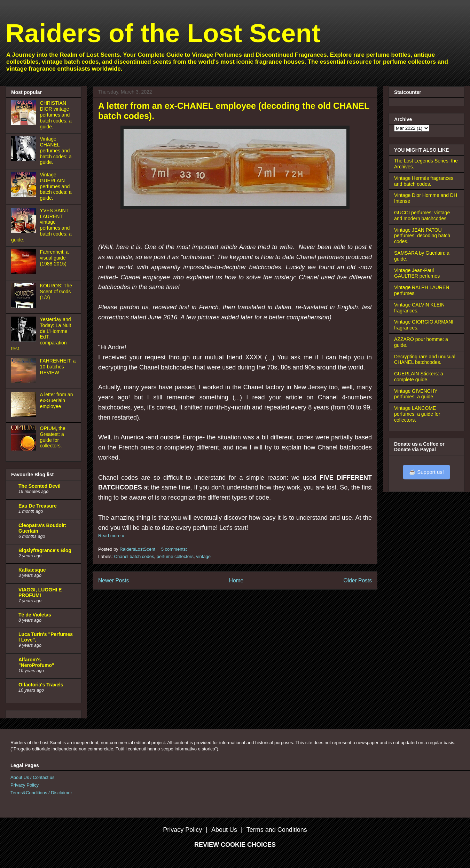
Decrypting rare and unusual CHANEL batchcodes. (425, 360)
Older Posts (358, 580)
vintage (203, 556)
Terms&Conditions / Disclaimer (41, 793)
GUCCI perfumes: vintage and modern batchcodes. (422, 216)
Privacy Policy (25, 785)
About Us (224, 830)
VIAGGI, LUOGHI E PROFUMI (40, 592)
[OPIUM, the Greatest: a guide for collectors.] (25, 449)
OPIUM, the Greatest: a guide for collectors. (53, 437)
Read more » (111, 536)
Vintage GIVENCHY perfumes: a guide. (416, 394)
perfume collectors (175, 556)
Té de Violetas (35, 615)
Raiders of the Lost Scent (163, 33)
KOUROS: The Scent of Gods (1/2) (56, 292)
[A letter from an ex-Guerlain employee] (25, 415)
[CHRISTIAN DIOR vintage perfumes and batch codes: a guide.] (25, 124)
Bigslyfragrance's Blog (45, 550)
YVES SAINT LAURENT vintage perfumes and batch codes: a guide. (41, 225)
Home (236, 580)
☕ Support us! (426, 472)
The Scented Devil (40, 486)
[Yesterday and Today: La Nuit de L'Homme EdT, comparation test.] (25, 340)
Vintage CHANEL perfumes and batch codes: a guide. (56, 150)
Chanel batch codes (134, 556)
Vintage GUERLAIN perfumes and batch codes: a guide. (56, 186)
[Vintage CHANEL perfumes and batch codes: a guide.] (25, 159)
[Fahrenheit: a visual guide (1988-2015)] (25, 272)
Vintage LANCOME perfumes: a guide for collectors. (417, 414)
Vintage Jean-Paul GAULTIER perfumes (417, 273)
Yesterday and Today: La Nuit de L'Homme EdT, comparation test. (41, 334)
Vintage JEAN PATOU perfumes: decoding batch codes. (422, 236)
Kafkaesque (32, 570)
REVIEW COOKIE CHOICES (235, 845)
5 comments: (175, 549)
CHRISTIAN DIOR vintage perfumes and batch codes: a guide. (56, 115)
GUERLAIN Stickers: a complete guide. (419, 377)
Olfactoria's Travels (41, 685)
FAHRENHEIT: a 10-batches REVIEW (58, 367)
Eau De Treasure (38, 506)
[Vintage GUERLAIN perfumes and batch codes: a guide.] (25, 195)
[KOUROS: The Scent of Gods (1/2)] (25, 306)
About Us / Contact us (32, 777)
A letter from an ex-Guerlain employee (57, 400)
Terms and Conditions (277, 830)
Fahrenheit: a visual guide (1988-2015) (54, 258)
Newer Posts (113, 580)
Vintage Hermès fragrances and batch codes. (424, 181)
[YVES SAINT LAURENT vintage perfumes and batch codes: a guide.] (25, 231)
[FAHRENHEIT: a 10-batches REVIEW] (25, 381)
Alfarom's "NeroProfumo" (36, 662)
